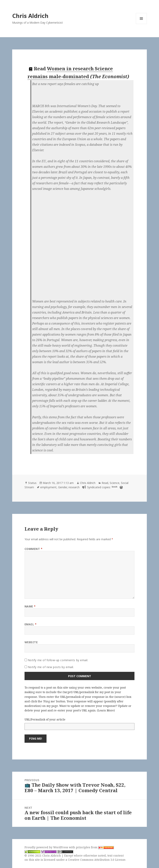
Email (31, 624)
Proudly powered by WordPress (47, 847)
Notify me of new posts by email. (51, 667)
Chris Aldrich (30, 16)
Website (31, 642)
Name (30, 606)
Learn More (106, 710)
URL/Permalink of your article (45, 719)
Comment (34, 549)
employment (48, 487)
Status (32, 483)
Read (105, 483)
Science (115, 483)
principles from (95, 847)
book (115, 487)
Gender (63, 487)
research (74, 487)
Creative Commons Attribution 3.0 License (97, 860)
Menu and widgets (141, 24)
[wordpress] (121, 487)
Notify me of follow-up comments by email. (58, 660)
